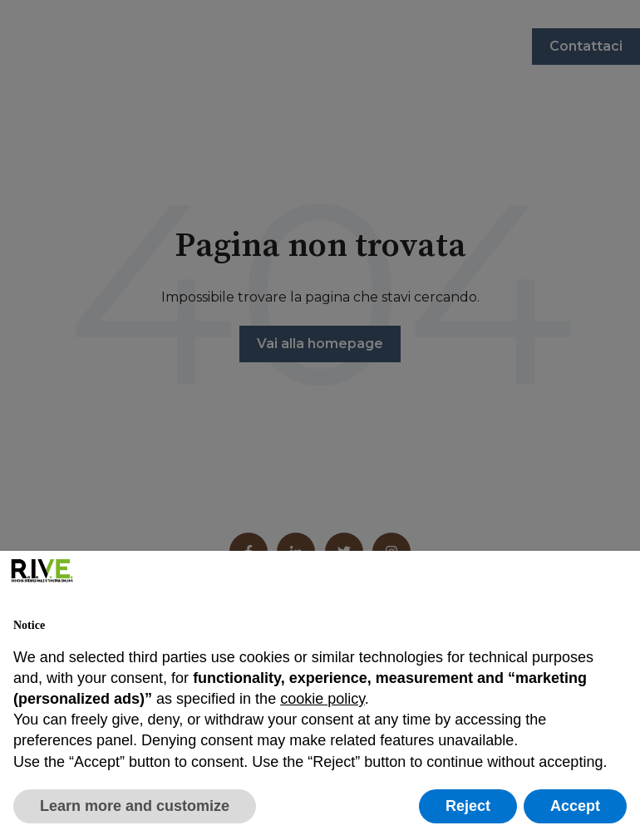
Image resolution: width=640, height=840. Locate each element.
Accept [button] (575, 806)
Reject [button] (468, 806)
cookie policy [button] (322, 699)
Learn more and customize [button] (135, 806)
